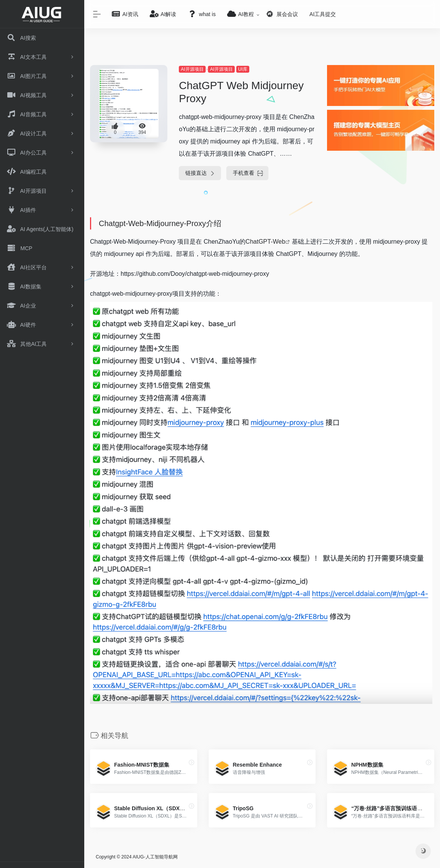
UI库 (243, 69)
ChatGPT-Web (265, 242)
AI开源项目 (192, 69)
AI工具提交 (323, 14)
